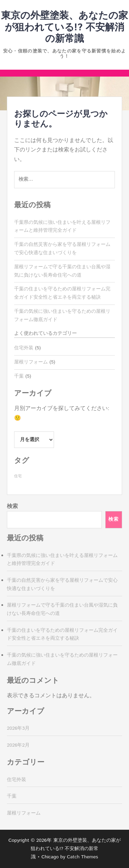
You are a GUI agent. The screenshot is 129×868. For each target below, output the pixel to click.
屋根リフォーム (31, 362)
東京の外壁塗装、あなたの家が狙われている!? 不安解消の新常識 (64, 27)
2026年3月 (18, 728)
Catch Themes (82, 857)
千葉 (19, 376)
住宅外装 (24, 348)
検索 (12, 506)
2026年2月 (18, 745)
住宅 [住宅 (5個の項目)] (18, 476)
